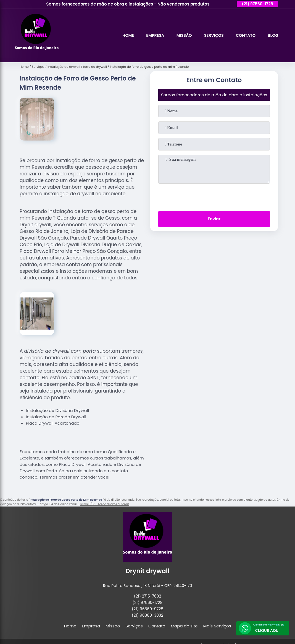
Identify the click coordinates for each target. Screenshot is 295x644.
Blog (273, 35)
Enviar (214, 220)
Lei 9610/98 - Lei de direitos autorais (104, 504)
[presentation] (214, 196)
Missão (181, 35)
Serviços (212, 35)
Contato (244, 35)
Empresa (151, 35)
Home (123, 35)
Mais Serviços (217, 626)
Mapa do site (184, 626)
